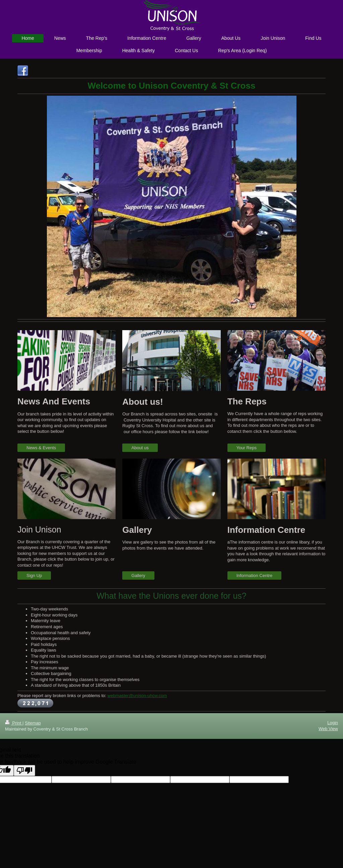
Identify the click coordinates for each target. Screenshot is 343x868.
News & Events (41, 448)
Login (333, 723)
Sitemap (33, 723)
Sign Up (34, 575)
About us (140, 448)
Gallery (138, 575)
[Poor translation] (24, 770)
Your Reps (247, 448)
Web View (328, 729)
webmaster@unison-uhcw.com (137, 696)
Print (14, 723)
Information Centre (255, 575)
